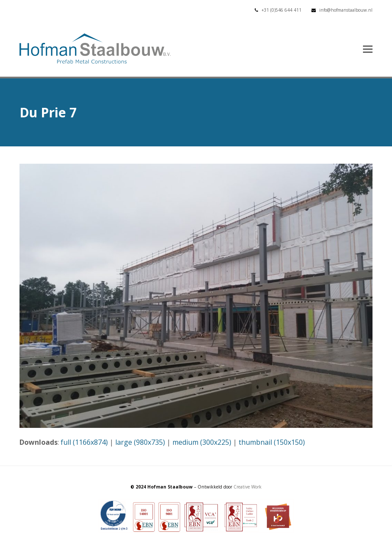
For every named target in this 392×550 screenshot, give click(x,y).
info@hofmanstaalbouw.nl (346, 10)
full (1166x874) (84, 442)
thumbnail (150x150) (272, 442)
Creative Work (248, 487)
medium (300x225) (202, 442)
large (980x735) (140, 442)
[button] (368, 49)
